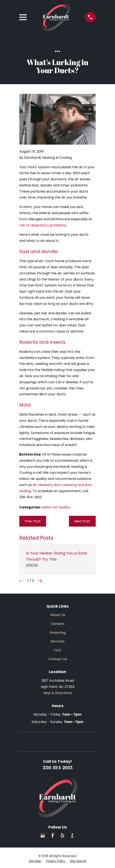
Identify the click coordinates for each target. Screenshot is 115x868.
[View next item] (40, 581)
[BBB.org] (72, 835)
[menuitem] (35, 861)
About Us (58, 615)
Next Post (82, 521)
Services (57, 641)
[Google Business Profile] (43, 835)
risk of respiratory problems (43, 225)
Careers (57, 624)
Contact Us (58, 659)
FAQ (58, 650)
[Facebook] (53, 835)
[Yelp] (62, 835)
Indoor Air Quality (56, 507)
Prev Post (33, 521)
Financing (58, 633)
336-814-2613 (58, 767)
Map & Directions (58, 693)
